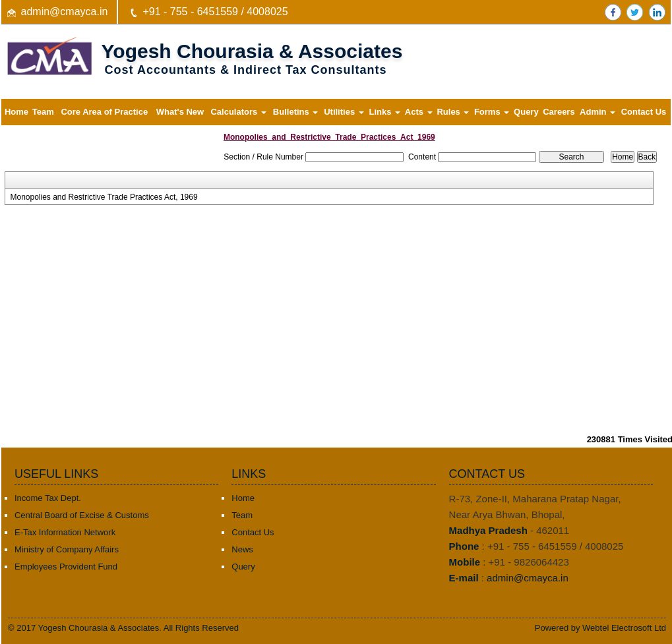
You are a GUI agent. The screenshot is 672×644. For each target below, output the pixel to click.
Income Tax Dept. (48, 498)
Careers (559, 112)
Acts (419, 112)
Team (43, 112)
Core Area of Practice (104, 112)
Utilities (344, 112)
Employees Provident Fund (66, 567)
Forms (492, 112)
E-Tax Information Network (65, 532)
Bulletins (296, 112)
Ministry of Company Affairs (67, 549)
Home (16, 112)
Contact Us (644, 112)
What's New (180, 112)
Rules (453, 112)
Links (384, 112)
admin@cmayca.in (65, 12)
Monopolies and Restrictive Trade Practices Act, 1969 (104, 197)
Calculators (238, 112)
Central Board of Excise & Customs (82, 515)
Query (526, 112)
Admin (597, 112)
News (242, 549)
